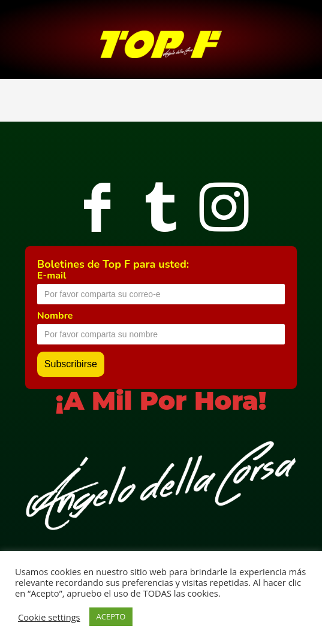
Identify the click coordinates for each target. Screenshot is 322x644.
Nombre (55, 316)
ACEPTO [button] (111, 616)
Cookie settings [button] (49, 617)
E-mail (52, 276)
